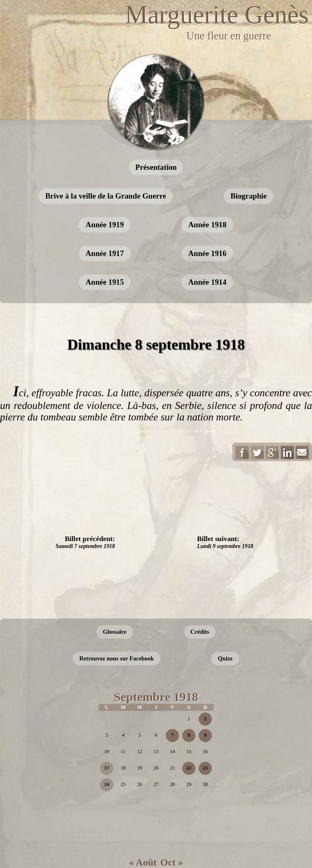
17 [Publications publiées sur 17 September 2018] (107, 768)
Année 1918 (207, 225)
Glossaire (115, 632)
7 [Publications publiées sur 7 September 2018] (172, 735)
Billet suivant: (225, 542)
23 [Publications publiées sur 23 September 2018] (205, 768)
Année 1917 (104, 253)
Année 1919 (104, 225)
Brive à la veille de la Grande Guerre (106, 196)
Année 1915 (104, 282)
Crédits (200, 632)
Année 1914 (207, 282)
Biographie (248, 196)
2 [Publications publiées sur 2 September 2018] (205, 719)
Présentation (156, 167)
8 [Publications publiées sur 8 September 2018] (189, 735)
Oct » (172, 862)
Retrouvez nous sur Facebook (116, 658)
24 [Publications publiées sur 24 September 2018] (107, 784)
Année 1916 (207, 253)
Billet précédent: (85, 542)
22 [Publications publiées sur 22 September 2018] (189, 768)
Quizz (225, 658)
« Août (143, 862)
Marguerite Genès (217, 15)
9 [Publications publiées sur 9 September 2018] (205, 735)
